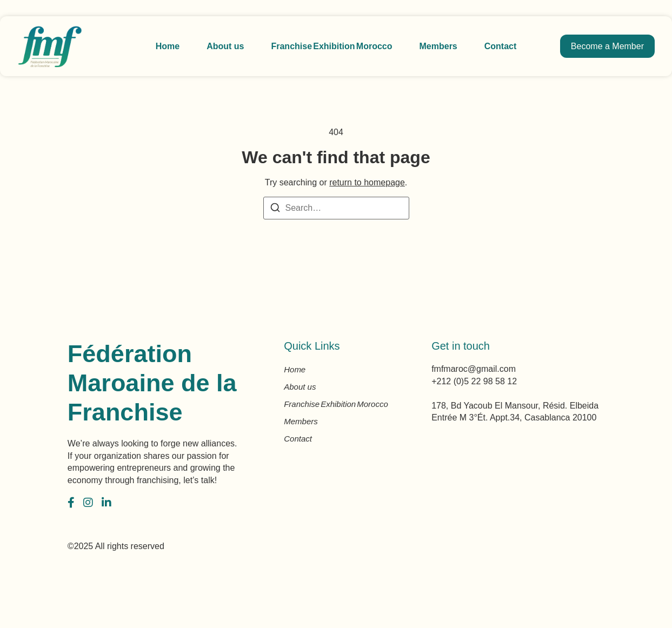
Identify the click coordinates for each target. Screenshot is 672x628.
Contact (501, 46)
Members (438, 46)
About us (225, 46)
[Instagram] (88, 503)
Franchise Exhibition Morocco (331, 46)
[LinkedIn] (107, 503)
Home (168, 46)
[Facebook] (71, 503)
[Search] (275, 209)
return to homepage (367, 182)
